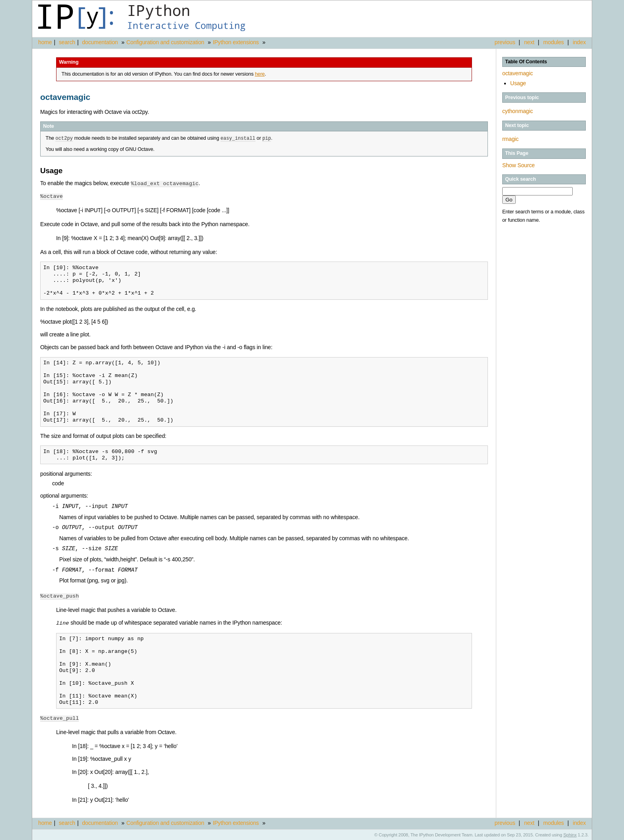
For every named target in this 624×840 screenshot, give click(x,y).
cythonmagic (518, 111)
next (529, 42)
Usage (518, 83)
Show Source (519, 165)
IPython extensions (236, 42)
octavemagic (518, 73)
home (45, 42)
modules (554, 42)
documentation (101, 42)
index (579, 42)
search (67, 42)
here (260, 74)
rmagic (510, 139)
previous (505, 42)
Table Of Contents (526, 62)
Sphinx (570, 834)
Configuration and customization (166, 42)
